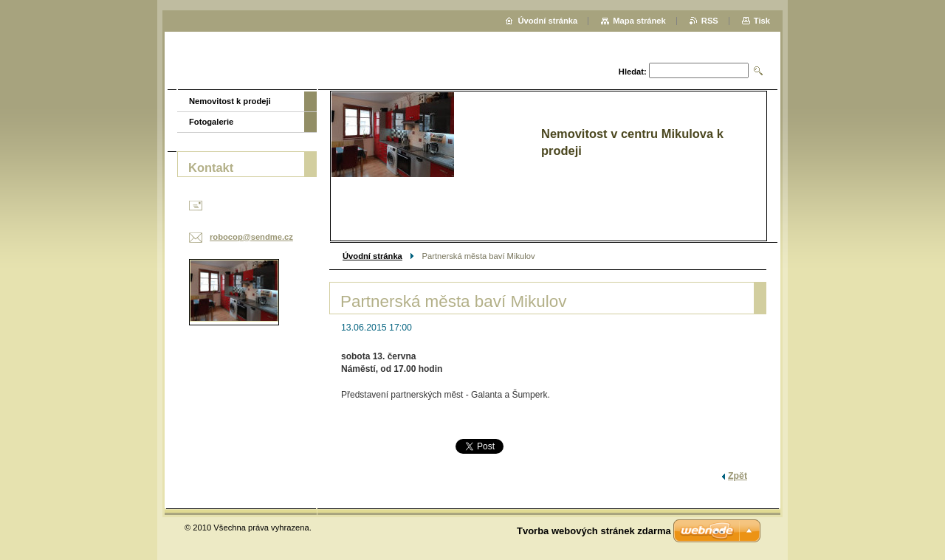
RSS (710, 21)
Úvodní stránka (372, 256)
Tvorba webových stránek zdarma (594, 531)
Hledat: (633, 72)
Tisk (762, 21)
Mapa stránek (639, 21)
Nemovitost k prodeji (230, 101)
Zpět (738, 476)
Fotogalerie (211, 122)
